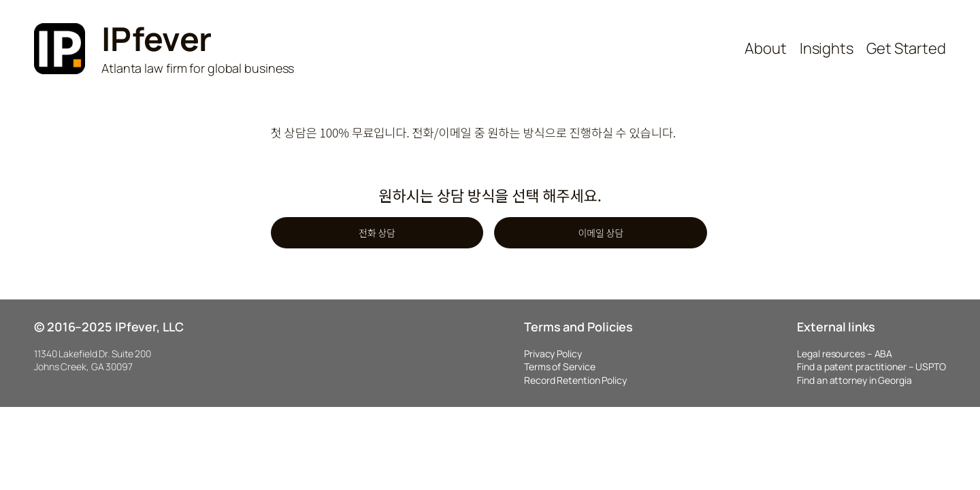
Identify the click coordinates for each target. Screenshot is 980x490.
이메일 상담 (601, 233)
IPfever (157, 38)
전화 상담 (377, 233)
